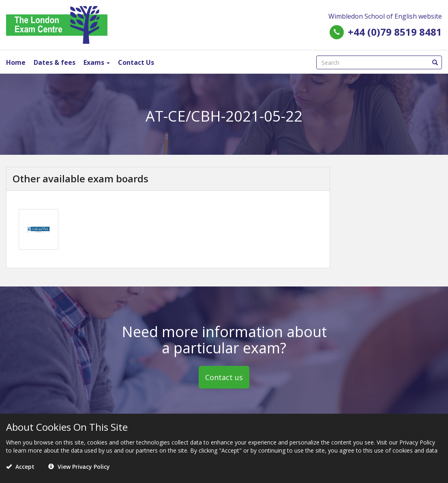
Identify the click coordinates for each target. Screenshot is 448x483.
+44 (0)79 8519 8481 (395, 32)
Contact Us (136, 62)
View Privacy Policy (79, 467)
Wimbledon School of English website (385, 16)
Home (16, 62)
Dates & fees (55, 62)
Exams (97, 62)
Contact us (224, 377)
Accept (20, 467)
